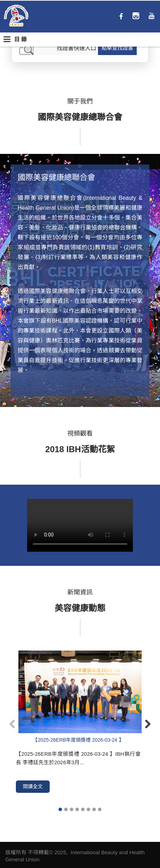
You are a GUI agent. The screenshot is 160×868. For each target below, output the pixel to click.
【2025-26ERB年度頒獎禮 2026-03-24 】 (78, 740)
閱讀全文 (33, 786)
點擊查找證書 (117, 48)
